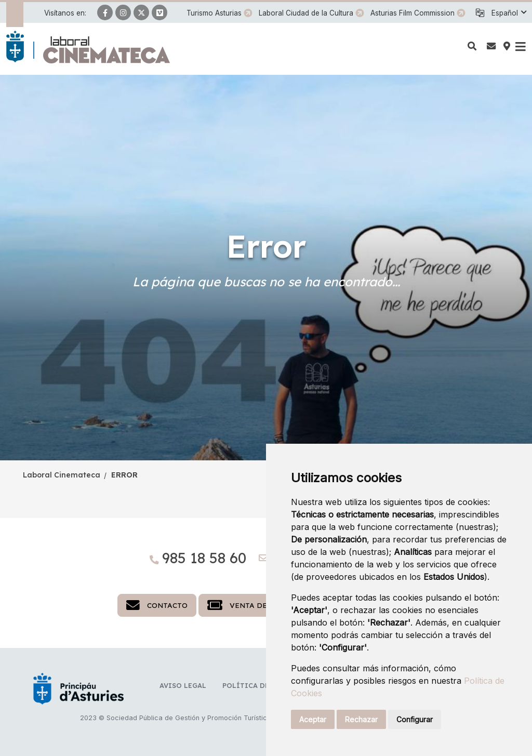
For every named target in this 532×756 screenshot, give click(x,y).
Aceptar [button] (313, 719)
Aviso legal (183, 685)
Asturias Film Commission (413, 13)
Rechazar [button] (361, 719)
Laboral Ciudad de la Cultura (306, 13)
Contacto (157, 605)
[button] (509, 13)
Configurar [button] (415, 719)
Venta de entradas (258, 605)
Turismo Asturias (214, 13)
